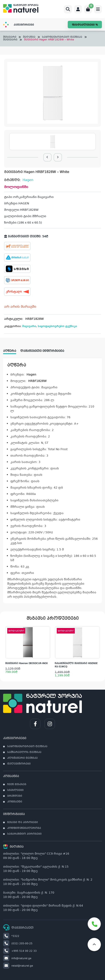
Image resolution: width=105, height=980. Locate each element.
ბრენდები (15, 796)
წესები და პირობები (23, 822)
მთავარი (10, 37)
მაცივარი (10, 40)
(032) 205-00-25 (18, 944)
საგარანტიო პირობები (24, 834)
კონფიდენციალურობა (24, 828)
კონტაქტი (15, 802)
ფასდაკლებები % (85, 25)
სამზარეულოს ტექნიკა (24, 752)
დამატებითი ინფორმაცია (42, 351)
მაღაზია (29, 37)
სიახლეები (15, 790)
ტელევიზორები (19, 764)
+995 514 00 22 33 (20, 951)
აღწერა (10, 351)
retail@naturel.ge (18, 966)
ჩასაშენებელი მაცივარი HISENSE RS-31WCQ (76, 665)
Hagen (28, 180)
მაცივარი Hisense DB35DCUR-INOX (27, 664)
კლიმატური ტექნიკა (22, 758)
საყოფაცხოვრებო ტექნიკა (62, 37)
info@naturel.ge (17, 959)
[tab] (12, 350)
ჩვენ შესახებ (17, 784)
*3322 (11, 936)
